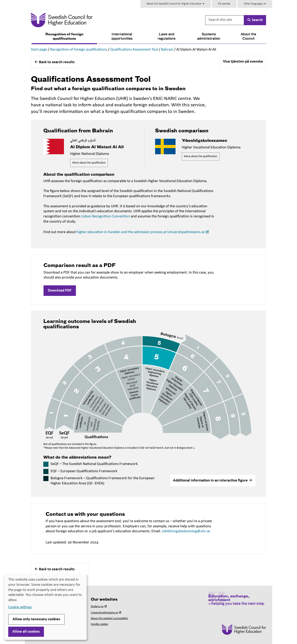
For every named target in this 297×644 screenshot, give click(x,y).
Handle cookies (99, 624)
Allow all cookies (26, 632)
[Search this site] (225, 20)
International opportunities (122, 37)
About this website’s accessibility (109, 619)
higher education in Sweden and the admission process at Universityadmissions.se (143, 232)
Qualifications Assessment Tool (134, 50)
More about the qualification (89, 163)
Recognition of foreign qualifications (64, 37)
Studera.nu (99, 607)
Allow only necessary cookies (36, 619)
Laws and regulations (167, 37)
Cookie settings (20, 607)
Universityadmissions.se (106, 613)
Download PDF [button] (60, 291)
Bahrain (167, 50)
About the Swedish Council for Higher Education (176, 4)
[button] (213, 480)
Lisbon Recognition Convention (105, 216)
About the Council (248, 37)
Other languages (255, 4)
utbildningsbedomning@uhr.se (186, 531)
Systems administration (209, 37)
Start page (39, 50)
